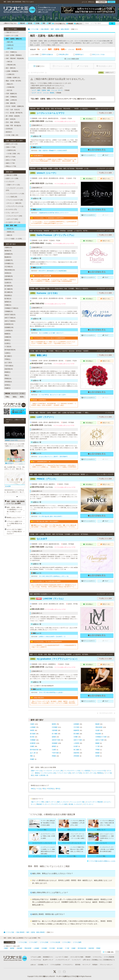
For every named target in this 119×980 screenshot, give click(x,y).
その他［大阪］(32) (12, 135)
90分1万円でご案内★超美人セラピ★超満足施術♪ (53, 271)
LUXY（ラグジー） (42, 417)
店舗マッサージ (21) (13, 185)
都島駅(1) (7, 340)
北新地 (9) (10, 45)
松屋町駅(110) (9, 324)
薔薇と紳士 (39, 355)
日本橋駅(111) (9, 263)
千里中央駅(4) (9, 366)
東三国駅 (76, 750)
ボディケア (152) (12, 219)
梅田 (49, 23)
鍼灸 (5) (9, 235)
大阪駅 (32, 724)
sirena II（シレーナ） (44, 173)
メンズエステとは (36, 960)
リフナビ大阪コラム (59, 24)
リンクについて (76, 960)
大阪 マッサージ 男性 (37, 802)
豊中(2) (58, 789)
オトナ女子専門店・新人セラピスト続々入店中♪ (52, 395)
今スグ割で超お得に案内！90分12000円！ (51, 516)
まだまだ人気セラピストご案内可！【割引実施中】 (53, 457)
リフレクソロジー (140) (14, 216)
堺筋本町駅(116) (10, 270)
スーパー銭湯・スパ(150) (13, 239)
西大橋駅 (76, 734)
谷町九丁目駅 (100, 740)
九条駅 (54, 750)
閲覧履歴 (70, 24)
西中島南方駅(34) (10, 350)
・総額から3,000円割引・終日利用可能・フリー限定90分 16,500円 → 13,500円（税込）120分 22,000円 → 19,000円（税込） (54, 404)
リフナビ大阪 (23, 942)
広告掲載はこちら (97, 960)
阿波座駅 (98, 734)
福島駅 (54, 737)
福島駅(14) (8, 302)
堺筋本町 (22, 23)
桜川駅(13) (8, 299)
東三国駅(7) (8, 356)
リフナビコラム (97, 957)
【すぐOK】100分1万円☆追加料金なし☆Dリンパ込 (54, 576)
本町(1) (33, 789)
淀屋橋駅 (76, 724)
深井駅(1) (7, 385)
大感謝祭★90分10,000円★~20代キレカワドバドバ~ (54, 213)
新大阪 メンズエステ (75, 804)
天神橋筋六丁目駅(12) (11, 308)
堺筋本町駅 (99, 727)
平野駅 (98, 750)
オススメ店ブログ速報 (77, 957)
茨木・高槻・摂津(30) (12, 122)
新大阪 (29, 23)
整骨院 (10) (10, 232)
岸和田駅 (76, 756)
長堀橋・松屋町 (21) (13, 78)
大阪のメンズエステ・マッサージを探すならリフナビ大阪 (60, 976)
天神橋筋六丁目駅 (101, 737)
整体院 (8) (10, 229)
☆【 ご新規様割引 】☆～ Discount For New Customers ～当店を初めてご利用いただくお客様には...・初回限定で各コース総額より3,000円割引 (54, 466)
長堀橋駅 (55, 743)
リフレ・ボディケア (12, 213)
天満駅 (76, 737)
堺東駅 (54, 756)
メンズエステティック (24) (15, 194)
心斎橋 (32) (10, 74)
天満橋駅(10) (9, 311)
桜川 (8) (9, 90)
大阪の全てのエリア (12, 32)
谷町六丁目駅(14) (10, 318)
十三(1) (39, 789)
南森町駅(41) (9, 279)
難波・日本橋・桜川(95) (13, 81)
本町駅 (32, 730)
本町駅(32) (8, 273)
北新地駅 (55, 730)
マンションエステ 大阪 (77, 802)
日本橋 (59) (10, 87)
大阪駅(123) (8, 248)
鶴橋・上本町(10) (11, 100)
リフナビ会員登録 (55, 965)
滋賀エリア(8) (10, 163)
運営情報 (78, 965)
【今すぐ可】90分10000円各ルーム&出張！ (51, 692)
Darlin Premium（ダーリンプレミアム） (53, 235)
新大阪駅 (33, 734)
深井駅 (98, 756)
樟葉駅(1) (7, 372)
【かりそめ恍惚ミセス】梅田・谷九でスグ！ (51, 333)
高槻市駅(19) (9, 369)
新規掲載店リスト (48, 957)
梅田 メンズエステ (63, 802)
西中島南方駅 (34, 750)
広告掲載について (43, 965)
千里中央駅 (55, 753)
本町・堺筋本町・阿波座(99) (14, 58)
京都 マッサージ (51, 802)
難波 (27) (9, 84)
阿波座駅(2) (8, 295)
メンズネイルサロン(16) (48, 773)
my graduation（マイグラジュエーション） (54, 659)
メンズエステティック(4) (72, 771)
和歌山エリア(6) (10, 166)
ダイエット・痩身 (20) (14, 203)
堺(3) (44, 789)
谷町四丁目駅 (56, 740)
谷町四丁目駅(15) (10, 315)
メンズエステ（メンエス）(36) (53, 771)
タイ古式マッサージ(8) (12, 222)
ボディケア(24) (77, 773)
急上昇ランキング (48, 960)
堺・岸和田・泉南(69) (12, 116)
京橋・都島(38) (10, 103)
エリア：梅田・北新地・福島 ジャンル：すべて (47, 90)
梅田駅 (54, 724)
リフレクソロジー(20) (64, 773)
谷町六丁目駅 (78, 740)
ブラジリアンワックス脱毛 (59, 804)
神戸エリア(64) (10, 157)
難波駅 (98, 724)
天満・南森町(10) (11, 94)
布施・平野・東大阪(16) (13, 126)
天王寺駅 (76, 727)
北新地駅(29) (9, 276)
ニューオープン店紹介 (62, 957)
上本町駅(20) (9, 331)
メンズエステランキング (62, 960)
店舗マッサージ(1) (37, 771)
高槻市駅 (76, 753)
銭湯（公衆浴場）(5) (42, 775)
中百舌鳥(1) (51, 789)
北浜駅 (98, 730)
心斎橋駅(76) (9, 260)
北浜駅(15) (8, 283)
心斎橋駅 (33, 727)
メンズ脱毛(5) (86, 771)
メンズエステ (9, 182)
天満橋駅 (33, 740)
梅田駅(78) (8, 251)
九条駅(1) (7, 353)
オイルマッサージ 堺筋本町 (94, 802)
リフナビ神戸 (33, 942)
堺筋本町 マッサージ (43, 804)
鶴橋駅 (98, 743)
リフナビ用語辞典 (109, 957)
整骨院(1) (100, 773)
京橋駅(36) (8, 337)
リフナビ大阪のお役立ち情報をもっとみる (101, 861)
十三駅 (98, 746)
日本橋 (37, 23)
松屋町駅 (33, 743)
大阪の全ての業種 (11, 175)
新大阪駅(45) (9, 286)
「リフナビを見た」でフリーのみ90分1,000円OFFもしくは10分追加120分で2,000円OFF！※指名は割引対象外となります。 (54, 222)
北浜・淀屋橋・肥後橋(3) (13, 55)
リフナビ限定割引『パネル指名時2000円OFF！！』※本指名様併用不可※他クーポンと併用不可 (54, 646)
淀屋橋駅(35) (9, 254)
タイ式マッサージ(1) (90, 773)
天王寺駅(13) (9, 267)
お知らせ (33, 965)
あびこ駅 (33, 753)
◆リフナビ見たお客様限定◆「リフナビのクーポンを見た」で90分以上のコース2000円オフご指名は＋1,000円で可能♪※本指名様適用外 (54, 280)
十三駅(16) (8, 347)
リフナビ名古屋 (55, 942)
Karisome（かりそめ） (44, 293)
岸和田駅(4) (8, 382)
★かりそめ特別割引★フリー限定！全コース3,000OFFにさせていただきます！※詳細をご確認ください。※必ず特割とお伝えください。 (53, 343)
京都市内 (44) (11, 150)
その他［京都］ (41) (13, 154)
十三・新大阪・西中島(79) (14, 113)
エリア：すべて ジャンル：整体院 (43, 93)
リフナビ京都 (44, 942)
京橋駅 (32, 746)
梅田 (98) (9, 42)
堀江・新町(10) (10, 68)
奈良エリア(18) (10, 160)
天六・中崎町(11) (11, 52)
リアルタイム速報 (36, 957)
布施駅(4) (7, 388)
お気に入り (78, 24)
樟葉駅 (98, 753)
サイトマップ (86, 965)
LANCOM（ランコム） (47, 599)
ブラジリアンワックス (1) (15, 206)
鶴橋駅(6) (7, 334)
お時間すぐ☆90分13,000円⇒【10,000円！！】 (52, 637)
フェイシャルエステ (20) (14, 200)
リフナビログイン (68, 965)
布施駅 (32, 759)
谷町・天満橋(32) (11, 97)
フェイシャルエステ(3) (98, 771)
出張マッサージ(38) (12, 36)
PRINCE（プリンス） (44, 479)
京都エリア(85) (10, 147)
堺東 (43, 23)
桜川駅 (32, 737)
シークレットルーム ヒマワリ (47, 113)
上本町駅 (76, 743)
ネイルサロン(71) (11, 209)
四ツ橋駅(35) (9, 289)
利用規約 (95, 965)
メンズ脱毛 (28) (12, 197)
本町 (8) (9, 62)
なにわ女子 (39, 539)
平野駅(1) (7, 359)
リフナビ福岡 (77, 942)
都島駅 (54, 746)
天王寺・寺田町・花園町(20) (14, 106)
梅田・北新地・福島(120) (13, 39)
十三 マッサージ (88, 804)
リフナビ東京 (66, 942)
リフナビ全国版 (9, 942)
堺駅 (31, 756)
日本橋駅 (55, 727)
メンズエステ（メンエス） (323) (15, 189)
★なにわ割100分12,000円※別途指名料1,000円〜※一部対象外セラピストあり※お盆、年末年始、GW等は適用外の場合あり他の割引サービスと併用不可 (54, 586)
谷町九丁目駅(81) (10, 321)
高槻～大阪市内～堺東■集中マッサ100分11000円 (53, 151)
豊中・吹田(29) (10, 119)
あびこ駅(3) (8, 363)
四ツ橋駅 (55, 734)
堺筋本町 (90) (11, 65)
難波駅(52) (8, 257)
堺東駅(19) (8, 379)
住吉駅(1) (7, 343)
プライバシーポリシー (106, 965)
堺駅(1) (7, 375)
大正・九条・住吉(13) (12, 110)
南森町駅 (76, 730)
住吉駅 (76, 746)
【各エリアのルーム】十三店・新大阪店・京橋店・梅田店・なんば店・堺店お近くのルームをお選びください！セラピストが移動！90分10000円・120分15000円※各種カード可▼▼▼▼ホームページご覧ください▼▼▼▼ (54, 702)
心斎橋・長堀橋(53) (11, 71)
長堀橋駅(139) (9, 327)
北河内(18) (9, 129)
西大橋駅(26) (9, 292)
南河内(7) (8, 132)
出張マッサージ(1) (11, 144)
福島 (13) (9, 48)
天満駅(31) (8, 305)
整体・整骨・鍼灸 (11, 225)
